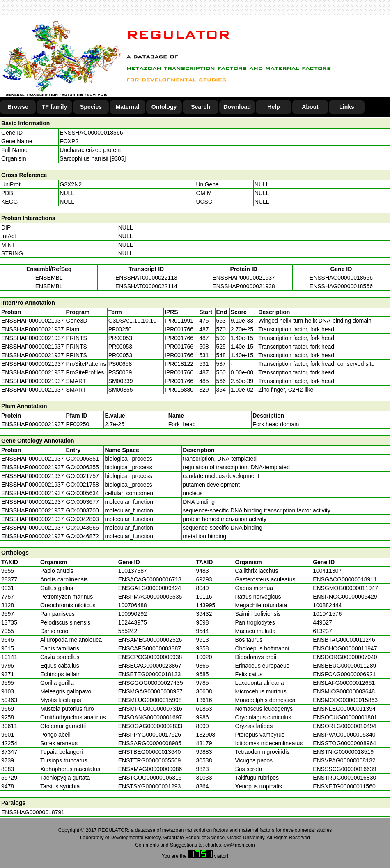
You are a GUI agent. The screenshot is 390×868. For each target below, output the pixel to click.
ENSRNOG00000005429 (345, 597)
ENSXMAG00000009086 (150, 769)
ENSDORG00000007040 (345, 657)
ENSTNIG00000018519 (343, 752)
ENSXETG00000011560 (344, 786)
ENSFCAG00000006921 (344, 674)
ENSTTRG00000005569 (150, 760)
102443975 (133, 622)
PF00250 (78, 424)
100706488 (133, 605)
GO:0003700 (83, 510)
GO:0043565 (83, 528)
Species (91, 107)
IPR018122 (179, 364)
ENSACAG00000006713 (150, 579)
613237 (322, 631)
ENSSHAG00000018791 (33, 812)
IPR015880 (179, 390)
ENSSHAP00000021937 (244, 278)
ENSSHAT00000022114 (146, 286)
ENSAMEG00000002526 (150, 640)
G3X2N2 (71, 184)
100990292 (133, 614)
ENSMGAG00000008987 (150, 691)
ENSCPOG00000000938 (150, 657)
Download (237, 107)
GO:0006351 (83, 459)
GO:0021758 (83, 485)
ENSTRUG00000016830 (344, 778)
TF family (54, 107)
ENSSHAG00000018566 (91, 133)
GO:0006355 (83, 467)
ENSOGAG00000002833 (150, 726)
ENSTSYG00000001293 (150, 786)
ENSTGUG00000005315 (150, 778)
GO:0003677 (83, 502)
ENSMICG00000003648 (344, 691)
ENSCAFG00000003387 (150, 648)
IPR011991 (179, 321)
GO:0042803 (83, 519)
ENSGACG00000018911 (345, 579)
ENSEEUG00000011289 (344, 666)
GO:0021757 (83, 476)
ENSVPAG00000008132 (344, 760)
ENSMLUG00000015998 (150, 700)
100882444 (327, 605)
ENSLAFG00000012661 (344, 683)
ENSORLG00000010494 (344, 726)
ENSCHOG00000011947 (345, 648)
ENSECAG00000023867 (150, 666)
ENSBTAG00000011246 (344, 640)
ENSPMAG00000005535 (150, 597)
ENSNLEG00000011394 (344, 709)
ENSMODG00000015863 (345, 700)
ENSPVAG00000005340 (344, 735)
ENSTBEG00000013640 (150, 752)
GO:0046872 (83, 536)
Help (273, 107)
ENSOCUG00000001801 (345, 717)
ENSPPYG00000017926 (150, 735)
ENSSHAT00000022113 (146, 278)
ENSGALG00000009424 (150, 588)
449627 (322, 622)
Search (201, 107)
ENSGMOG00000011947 (345, 588)
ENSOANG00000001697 (150, 717)
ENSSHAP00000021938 (244, 286)
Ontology (164, 107)
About (310, 107)
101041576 (327, 614)
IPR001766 (179, 329)
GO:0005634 (83, 493)
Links (347, 107)
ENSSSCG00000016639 (344, 769)
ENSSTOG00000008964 (344, 743)
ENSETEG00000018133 (150, 674)
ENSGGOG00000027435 (151, 683)
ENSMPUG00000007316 (150, 709)
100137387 (133, 571)
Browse (18, 107)
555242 (128, 631)
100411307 (327, 571)
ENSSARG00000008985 (150, 743)
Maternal (128, 107)
